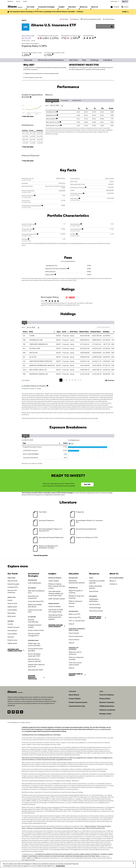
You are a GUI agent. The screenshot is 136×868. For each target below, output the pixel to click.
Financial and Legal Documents (92, 19)
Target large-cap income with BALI (34, 645)
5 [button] (72, 380)
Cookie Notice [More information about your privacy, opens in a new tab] (60, 866)
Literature (108, 60)
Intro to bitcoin (74, 640)
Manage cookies (105, 714)
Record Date (25, 130)
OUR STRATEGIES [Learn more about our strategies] (34, 583)
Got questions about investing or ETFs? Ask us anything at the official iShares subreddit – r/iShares (47, 12)
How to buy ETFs (75, 618)
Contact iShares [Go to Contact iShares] (75, 699)
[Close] (133, 863)
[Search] (125, 7)
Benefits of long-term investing (76, 597)
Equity (10, 600)
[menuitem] (31, 7)
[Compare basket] (115, 7)
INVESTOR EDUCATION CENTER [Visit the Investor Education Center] (77, 582)
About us (113, 581)
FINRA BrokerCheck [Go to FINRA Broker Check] (107, 706)
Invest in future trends (36, 630)
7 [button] (78, 380)
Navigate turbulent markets (35, 626)
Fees (84, 60)
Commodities (12, 610)
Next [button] (80, 380)
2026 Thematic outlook (57, 599)
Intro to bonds (74, 633)
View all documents (96, 611)
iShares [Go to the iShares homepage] (18, 2)
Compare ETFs (13, 587)
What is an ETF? (74, 614)
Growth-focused (13, 627)
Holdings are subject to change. (68, 404)
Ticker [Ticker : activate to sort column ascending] (25, 332)
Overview (28, 60)
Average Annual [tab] (52, 100)
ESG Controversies (80, 828)
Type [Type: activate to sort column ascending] (24, 443)
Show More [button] (111, 380)
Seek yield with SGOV (36, 670)
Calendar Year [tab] (77, 100)
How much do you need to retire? (75, 664)
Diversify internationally (33, 621)
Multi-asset (12, 616)
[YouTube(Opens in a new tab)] (22, 712)
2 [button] (64, 380)
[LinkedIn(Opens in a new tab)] (13, 712)
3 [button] (67, 380)
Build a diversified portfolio (95, 587)
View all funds (12, 581)
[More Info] (79, 37)
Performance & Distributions (51, 60)
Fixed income (12, 604)
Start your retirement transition (76, 659)
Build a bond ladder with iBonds (35, 606)
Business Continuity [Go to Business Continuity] (107, 702)
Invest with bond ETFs (36, 602)
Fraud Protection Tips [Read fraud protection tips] (77, 706)
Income (10, 624)
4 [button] (69, 380)
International (12, 631)
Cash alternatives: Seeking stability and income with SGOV (56, 594)
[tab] (33, 108)
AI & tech (11, 637)
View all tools (94, 591)
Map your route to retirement (75, 653)
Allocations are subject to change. (32, 463)
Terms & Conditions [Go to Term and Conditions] (107, 695)
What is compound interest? (75, 602)
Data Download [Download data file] (110, 19)
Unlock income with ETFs (35, 611)
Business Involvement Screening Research (39, 828)
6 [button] (75, 380)
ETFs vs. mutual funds (77, 621)
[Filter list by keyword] (105, 327)
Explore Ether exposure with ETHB (36, 666)
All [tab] (24, 322)
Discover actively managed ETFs (34, 635)
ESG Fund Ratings (90, 826)
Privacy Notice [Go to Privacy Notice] (105, 699)
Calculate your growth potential (97, 582)
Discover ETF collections (12, 592)
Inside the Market (55, 607)
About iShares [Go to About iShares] (74, 695)
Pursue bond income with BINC (35, 650)
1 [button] (61, 380)
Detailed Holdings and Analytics (35, 386)
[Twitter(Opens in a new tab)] (17, 712)
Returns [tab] (49, 95)
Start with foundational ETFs (36, 592)
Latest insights (54, 581)
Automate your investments (33, 597)
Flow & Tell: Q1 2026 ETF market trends (56, 611)
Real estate (12, 613)
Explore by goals (13, 584)
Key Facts (74, 60)
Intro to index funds (76, 636)
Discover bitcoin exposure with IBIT (35, 660)
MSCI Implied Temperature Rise (95, 828)
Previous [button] (59, 380)
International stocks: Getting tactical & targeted (56, 617)
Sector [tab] (26, 436)
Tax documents (95, 605)
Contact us (113, 584)
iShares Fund (98, 729)
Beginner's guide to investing (76, 592)
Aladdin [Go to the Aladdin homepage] (25, 2)
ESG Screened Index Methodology (63, 828)
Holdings (94, 60)
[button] (122, 7)
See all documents (41, 556)
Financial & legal (95, 608)
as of (54, 105)
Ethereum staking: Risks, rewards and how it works (57, 586)
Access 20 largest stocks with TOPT (34, 655)
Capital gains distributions (94, 600)
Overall (44, 301)
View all (71, 607)
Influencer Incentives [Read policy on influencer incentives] (107, 710)
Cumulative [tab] (65, 100)
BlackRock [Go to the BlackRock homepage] (10, 2)
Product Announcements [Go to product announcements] (78, 702)
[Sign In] (125, 2)
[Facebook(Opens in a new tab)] (9, 712)
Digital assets (12, 607)
